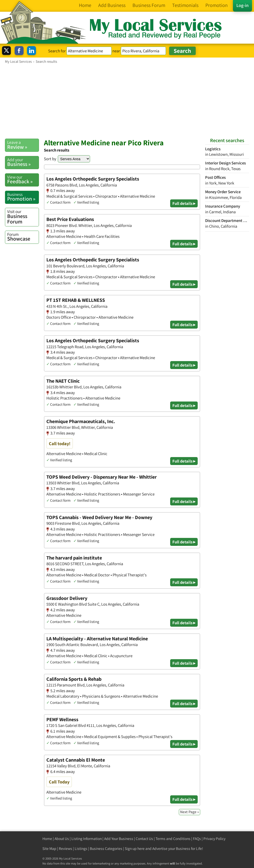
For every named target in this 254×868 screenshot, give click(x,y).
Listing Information (87, 839)
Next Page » (190, 812)
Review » (23, 145)
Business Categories (106, 849)
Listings (81, 849)
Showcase (23, 237)
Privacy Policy (214, 839)
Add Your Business (119, 839)
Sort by (50, 159)
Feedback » (23, 180)
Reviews (65, 849)
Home (47, 839)
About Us (62, 839)
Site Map (49, 849)
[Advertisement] (127, 101)
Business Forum (23, 217)
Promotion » (23, 197)
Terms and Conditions (173, 839)
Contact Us (144, 839)
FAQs (197, 839)
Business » (23, 162)
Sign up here (135, 849)
